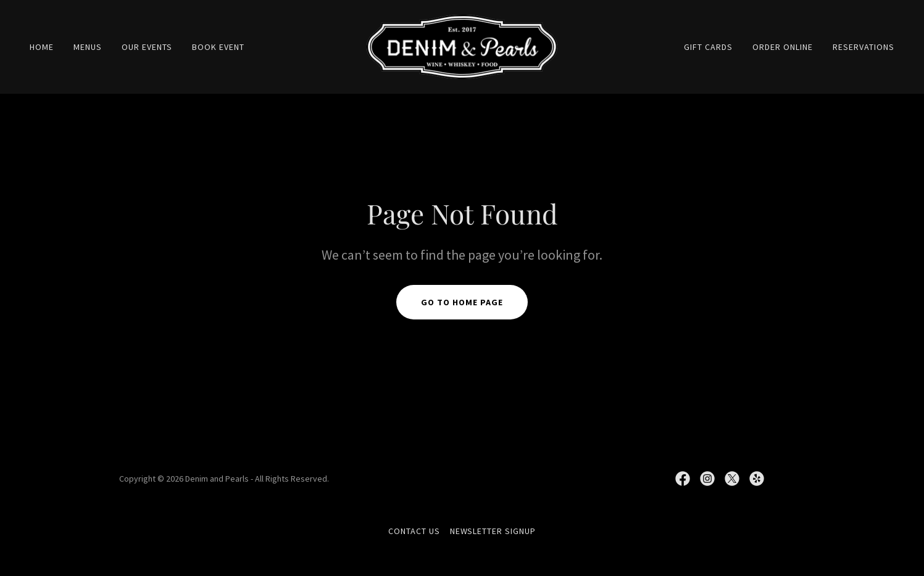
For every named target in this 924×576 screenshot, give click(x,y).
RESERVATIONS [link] (864, 47)
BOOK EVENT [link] (218, 47)
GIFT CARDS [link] (708, 47)
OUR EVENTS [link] (147, 47)
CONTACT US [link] (414, 531)
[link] (462, 46)
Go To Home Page (462, 302)
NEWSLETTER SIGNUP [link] (493, 531)
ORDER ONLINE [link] (783, 47)
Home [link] (42, 47)
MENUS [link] (88, 47)
